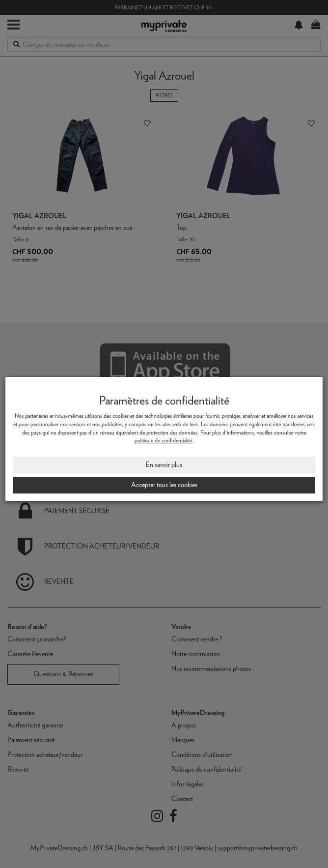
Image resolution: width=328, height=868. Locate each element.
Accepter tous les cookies (164, 485)
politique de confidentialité (163, 440)
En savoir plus (164, 464)
